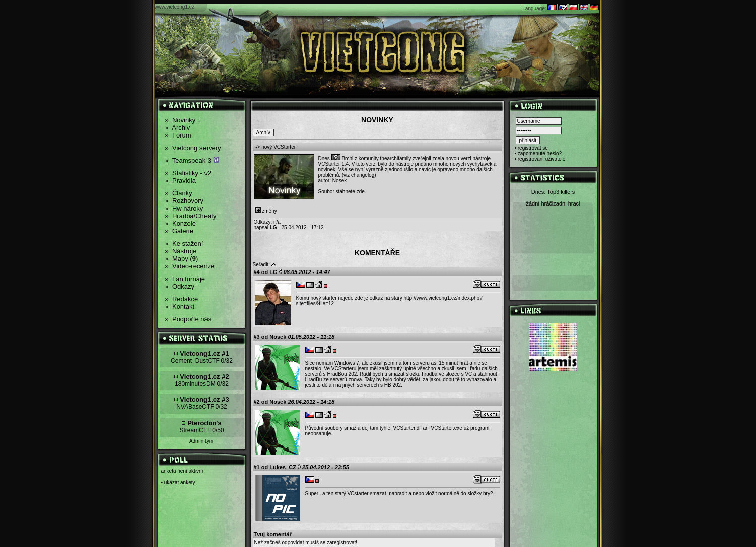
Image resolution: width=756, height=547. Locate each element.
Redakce (182, 299)
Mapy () (182, 259)
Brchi (347, 158)
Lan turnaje (185, 279)
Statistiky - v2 (188, 173)
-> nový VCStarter (276, 147)
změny (266, 211)
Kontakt (180, 306)
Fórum (178, 135)
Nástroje (181, 251)
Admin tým (201, 441)
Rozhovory (185, 201)
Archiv (178, 128)
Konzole (181, 223)
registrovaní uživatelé (542, 159)
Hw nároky (184, 208)
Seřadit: (261, 265)
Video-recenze (190, 266)
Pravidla (181, 181)
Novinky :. (183, 120)
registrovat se (533, 148)
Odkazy (180, 286)
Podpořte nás (188, 319)
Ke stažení (184, 244)
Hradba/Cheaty (191, 216)
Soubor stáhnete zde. (342, 192)
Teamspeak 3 (192, 160)
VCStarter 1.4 (334, 164)
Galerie (179, 231)
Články (179, 193)
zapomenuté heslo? (540, 153)
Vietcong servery (193, 148)
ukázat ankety (180, 482)
